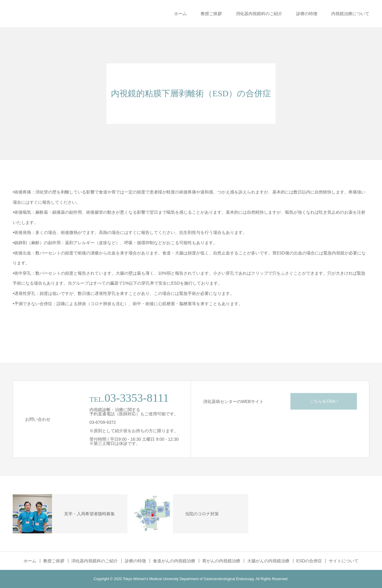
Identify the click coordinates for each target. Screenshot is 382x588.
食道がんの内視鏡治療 (174, 561)
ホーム (180, 14)
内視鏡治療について (350, 14)
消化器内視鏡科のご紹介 (259, 14)
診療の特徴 (307, 14)
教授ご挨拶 (211, 14)
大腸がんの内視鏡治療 (268, 561)
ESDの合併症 (309, 561)
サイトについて (344, 561)
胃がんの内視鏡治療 (221, 561)
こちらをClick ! (324, 401)
